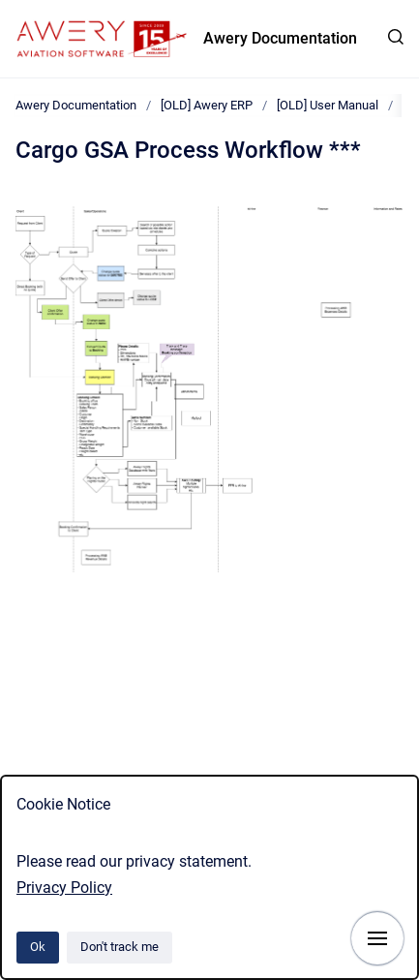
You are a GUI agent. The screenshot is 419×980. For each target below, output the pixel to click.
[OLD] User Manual (328, 105)
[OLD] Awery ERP (207, 105)
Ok (38, 947)
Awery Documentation (280, 38)
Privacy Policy (64, 888)
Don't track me (120, 947)
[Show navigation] (377, 938)
